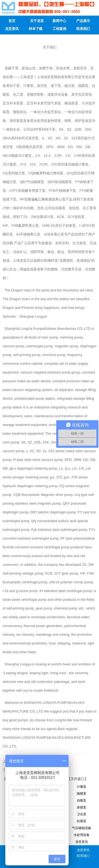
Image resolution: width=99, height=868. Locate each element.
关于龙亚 (37, 21)
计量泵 (82, 787)
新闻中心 (59, 21)
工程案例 (59, 29)
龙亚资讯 (12, 29)
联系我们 (83, 29)
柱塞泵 (82, 821)
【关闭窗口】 (78, 779)
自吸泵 (82, 800)
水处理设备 (82, 835)
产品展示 (83, 21)
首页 (12, 21)
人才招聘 (12, 37)
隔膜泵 (82, 794)
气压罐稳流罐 (82, 828)
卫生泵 (82, 814)
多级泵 (82, 807)
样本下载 (36, 29)
